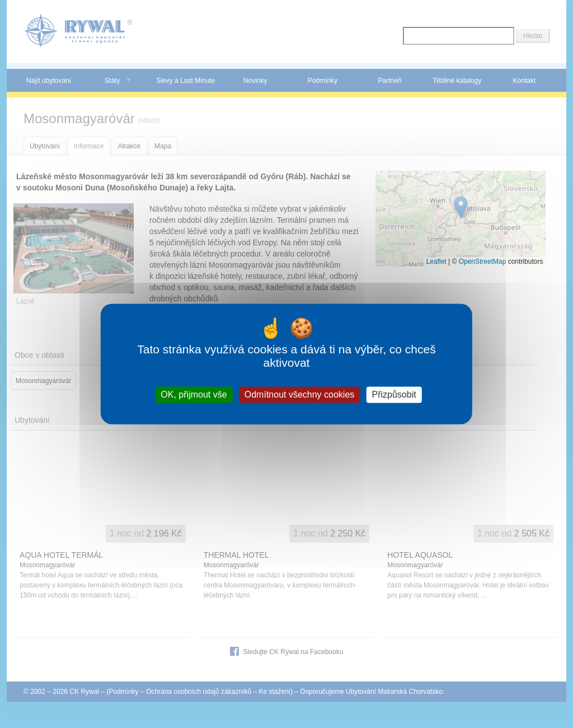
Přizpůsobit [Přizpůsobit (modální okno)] (394, 395)
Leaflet (436, 262)
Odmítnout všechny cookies (300, 395)
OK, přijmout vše (194, 395)
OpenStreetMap (483, 262)
